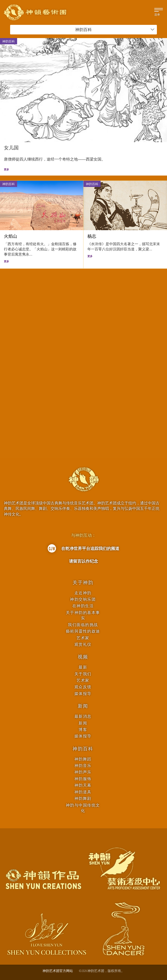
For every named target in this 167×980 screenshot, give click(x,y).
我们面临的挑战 (83, 625)
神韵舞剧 (83, 798)
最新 (83, 667)
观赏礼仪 (83, 644)
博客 (83, 729)
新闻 (83, 706)
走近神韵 (83, 593)
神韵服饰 (83, 779)
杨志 (92, 236)
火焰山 (11, 236)
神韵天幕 (83, 785)
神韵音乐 (83, 765)
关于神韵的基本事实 (83, 615)
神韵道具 (83, 792)
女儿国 (11, 148)
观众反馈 (83, 687)
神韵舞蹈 (83, 759)
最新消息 (83, 716)
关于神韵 (83, 583)
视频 (83, 657)
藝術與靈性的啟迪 (83, 631)
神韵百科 (115, 30)
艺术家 (83, 638)
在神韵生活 (83, 606)
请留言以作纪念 (83, 561)
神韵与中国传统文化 (83, 808)
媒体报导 (83, 694)
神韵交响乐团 (83, 599)
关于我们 (83, 674)
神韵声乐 (83, 772)
